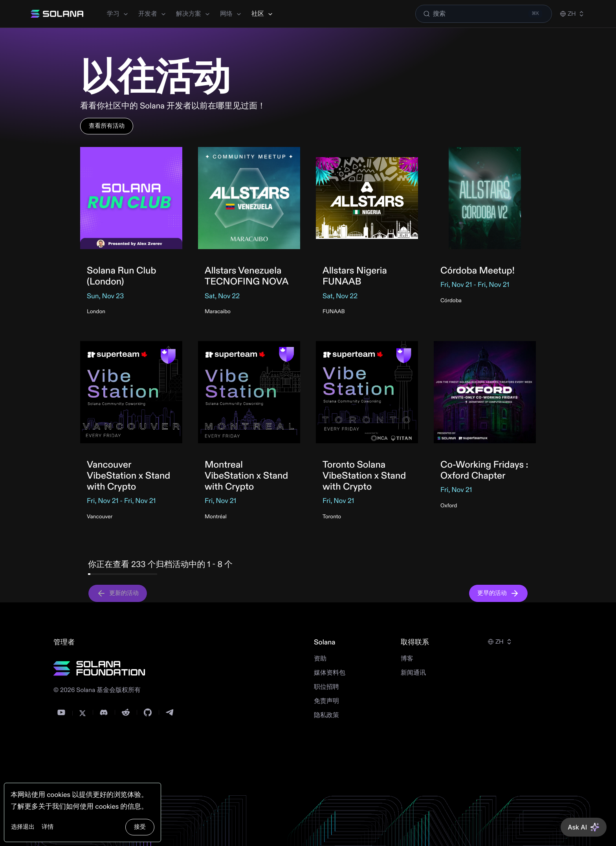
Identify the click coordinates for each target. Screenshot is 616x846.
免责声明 (326, 701)
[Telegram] (170, 712)
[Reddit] (126, 712)
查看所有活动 (107, 126)
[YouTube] (61, 712)
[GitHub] (148, 712)
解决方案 (193, 14)
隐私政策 (326, 716)
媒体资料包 (330, 673)
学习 (118, 14)
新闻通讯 (413, 673)
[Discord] (104, 712)
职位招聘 (326, 687)
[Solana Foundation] (99, 668)
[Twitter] (82, 713)
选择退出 (23, 827)
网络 (231, 14)
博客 (407, 659)
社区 (262, 14)
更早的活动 (498, 593)
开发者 (152, 14)
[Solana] (57, 14)
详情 (48, 827)
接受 (140, 827)
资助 (320, 659)
